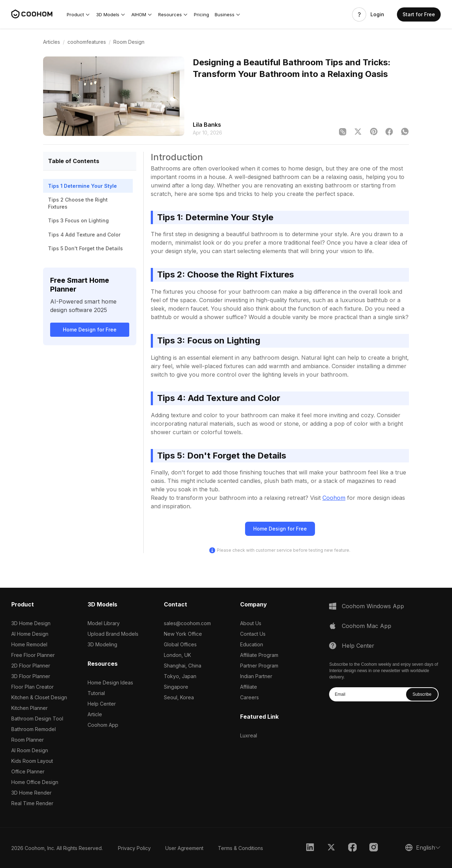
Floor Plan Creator (32, 687)
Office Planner (28, 771)
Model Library (104, 623)
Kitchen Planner (29, 708)
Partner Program (259, 666)
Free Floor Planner (33, 655)
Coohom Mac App (367, 626)
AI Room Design (30, 750)
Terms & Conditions (240, 848)
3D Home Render (31, 793)
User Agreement (184, 848)
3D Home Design (31, 623)
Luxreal (249, 735)
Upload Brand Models (113, 634)
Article (95, 714)
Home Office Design (35, 782)
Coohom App (103, 725)
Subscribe (422, 694)
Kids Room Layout (32, 761)
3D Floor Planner (31, 676)
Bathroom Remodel (34, 729)
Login (377, 14)
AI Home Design (30, 634)
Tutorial (96, 693)
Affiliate (249, 687)
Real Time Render (32, 803)
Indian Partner (256, 676)
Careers (249, 697)
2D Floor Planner (31, 666)
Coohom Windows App (373, 606)
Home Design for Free (90, 330)
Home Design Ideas (110, 683)
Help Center (102, 704)
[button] (79, 14)
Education (252, 644)
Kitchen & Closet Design (39, 697)
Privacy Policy (134, 848)
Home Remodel (29, 644)
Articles (52, 42)
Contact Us (253, 634)
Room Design (129, 42)
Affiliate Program (259, 655)
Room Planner (28, 740)
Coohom (334, 498)
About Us (251, 623)
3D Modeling (102, 644)
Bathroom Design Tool (37, 719)
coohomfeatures (87, 42)
